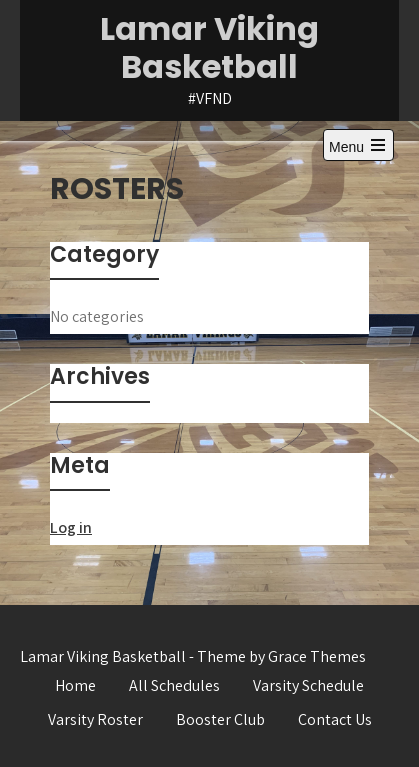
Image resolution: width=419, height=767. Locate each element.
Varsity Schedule (308, 685)
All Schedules (174, 685)
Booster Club (220, 719)
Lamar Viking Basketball (209, 47)
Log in (71, 527)
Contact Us (335, 719)
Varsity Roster (95, 719)
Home (75, 685)
